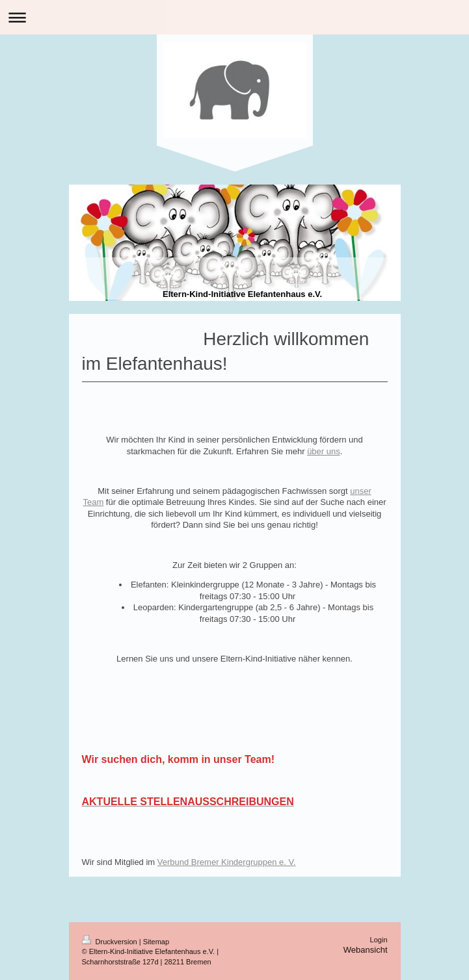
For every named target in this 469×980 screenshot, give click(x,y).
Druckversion (111, 942)
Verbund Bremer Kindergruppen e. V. (227, 862)
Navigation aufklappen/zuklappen (235, 17)
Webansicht (366, 950)
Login (379, 940)
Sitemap (156, 942)
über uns (324, 451)
